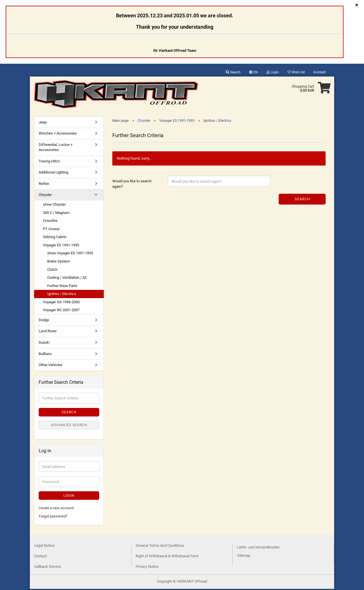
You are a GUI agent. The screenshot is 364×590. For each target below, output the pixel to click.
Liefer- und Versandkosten (258, 548)
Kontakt (319, 72)
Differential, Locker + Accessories (56, 148)
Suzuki (44, 344)
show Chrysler (54, 206)
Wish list (296, 72)
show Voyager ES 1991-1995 (70, 254)
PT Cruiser (51, 230)
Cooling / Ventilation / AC (67, 279)
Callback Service (47, 568)
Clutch (52, 271)
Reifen (44, 185)
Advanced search (69, 426)
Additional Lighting (53, 173)
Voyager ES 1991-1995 (61, 246)
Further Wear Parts (62, 287)
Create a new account (56, 509)
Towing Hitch (49, 162)
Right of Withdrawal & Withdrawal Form (167, 557)
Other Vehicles (50, 366)
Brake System (58, 262)
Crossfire (50, 222)
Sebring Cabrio (55, 238)
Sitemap (244, 557)
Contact (40, 557)
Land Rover (48, 332)
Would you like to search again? (132, 185)
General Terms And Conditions (160, 547)
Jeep (43, 123)
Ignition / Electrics (62, 295)
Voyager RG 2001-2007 (61, 311)
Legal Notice (44, 547)
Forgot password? (53, 517)
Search (233, 72)
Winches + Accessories (58, 134)
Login (273, 72)
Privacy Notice (147, 568)
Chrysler (45, 196)
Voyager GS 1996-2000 (61, 303)
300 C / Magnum (56, 214)
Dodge (44, 321)
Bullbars (45, 355)
